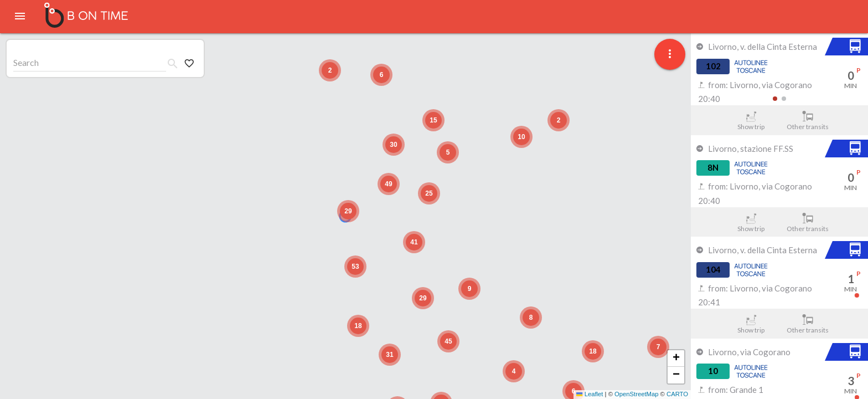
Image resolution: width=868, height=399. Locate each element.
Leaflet (590, 394)
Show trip (751, 121)
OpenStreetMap (636, 394)
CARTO (677, 394)
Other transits (808, 121)
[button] (348, 211)
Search (26, 62)
